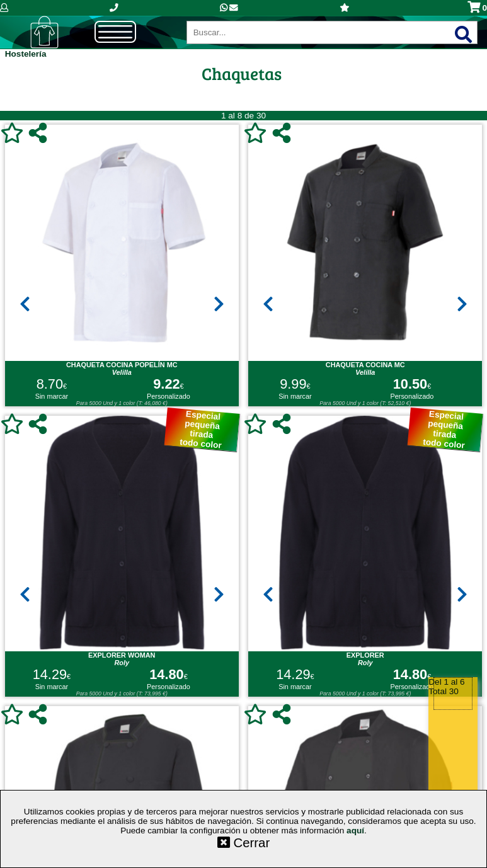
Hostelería (26, 54)
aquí (355, 831)
